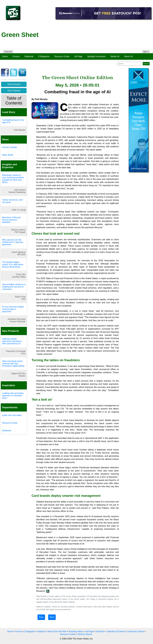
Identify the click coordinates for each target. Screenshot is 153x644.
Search (146, 64)
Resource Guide (62, 56)
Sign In (146, 52)
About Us (129, 56)
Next (52, 617)
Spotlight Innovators (96, 56)
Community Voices (135, 631)
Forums (16, 56)
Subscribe (8, 52)
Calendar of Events (116, 631)
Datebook (29, 56)
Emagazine (30, 631)
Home (5, 56)
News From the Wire (57, 631)
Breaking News (76, 631)
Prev (41, 617)
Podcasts (100, 631)
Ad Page (78, 56)
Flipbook (41, 631)
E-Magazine (44, 56)
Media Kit (115, 56)
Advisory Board (85, 634)
